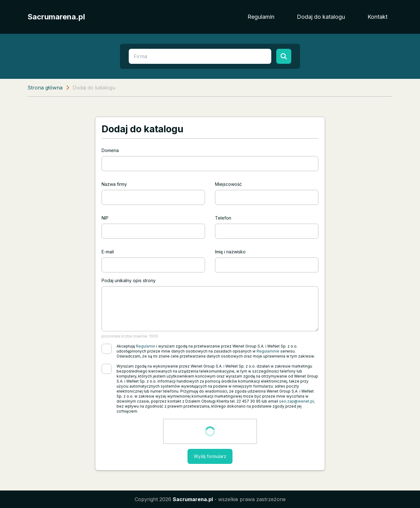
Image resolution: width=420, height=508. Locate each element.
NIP (105, 218)
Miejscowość (228, 184)
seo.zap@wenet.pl (296, 401)
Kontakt (377, 17)
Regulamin (261, 17)
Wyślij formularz (210, 456)
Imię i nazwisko (230, 252)
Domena (110, 150)
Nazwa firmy (114, 184)
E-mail (108, 252)
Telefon (223, 218)
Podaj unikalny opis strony (129, 280)
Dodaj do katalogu (321, 17)
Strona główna (45, 88)
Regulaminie (268, 351)
